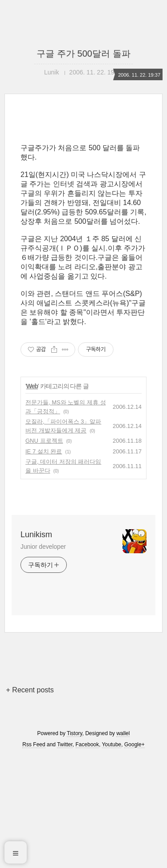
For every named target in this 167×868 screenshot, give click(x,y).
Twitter (65, 856)
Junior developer (43, 658)
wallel (123, 845)
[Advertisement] (83, 190)
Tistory (75, 845)
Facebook (88, 856)
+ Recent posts (30, 801)
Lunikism (36, 646)
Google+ (134, 856)
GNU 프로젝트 (44, 552)
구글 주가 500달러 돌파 (83, 53)
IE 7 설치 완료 (44, 563)
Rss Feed (34, 856)
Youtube (112, 856)
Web (32, 498)
